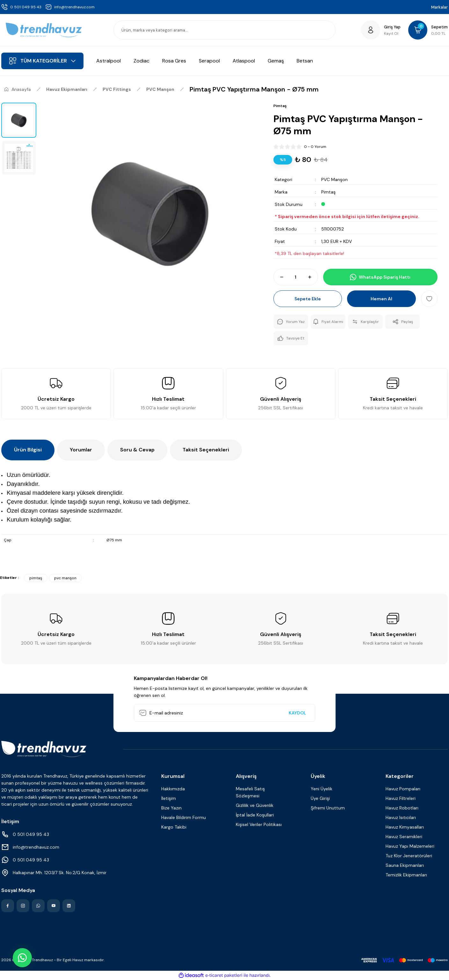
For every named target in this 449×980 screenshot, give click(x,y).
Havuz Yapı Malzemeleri (410, 846)
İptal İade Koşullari (255, 815)
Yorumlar (81, 450)
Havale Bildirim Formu (184, 817)
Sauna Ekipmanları (405, 865)
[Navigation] (42, 61)
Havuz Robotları (402, 808)
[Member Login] (381, 30)
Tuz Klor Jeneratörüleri (409, 856)
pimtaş (36, 578)
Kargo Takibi (174, 827)
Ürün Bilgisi (28, 450)
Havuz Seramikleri (404, 837)
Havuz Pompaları (403, 789)
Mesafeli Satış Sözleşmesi (250, 792)
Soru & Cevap (137, 450)
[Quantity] (296, 277)
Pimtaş (328, 192)
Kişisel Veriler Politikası (259, 824)
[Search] (224, 30)
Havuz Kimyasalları (405, 827)
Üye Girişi (320, 798)
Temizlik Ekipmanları (406, 875)
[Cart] (428, 30)
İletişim (169, 798)
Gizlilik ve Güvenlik (255, 805)
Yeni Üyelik (322, 789)
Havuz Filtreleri (401, 798)
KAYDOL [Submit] (297, 713)
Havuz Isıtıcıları (401, 817)
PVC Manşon (334, 179)
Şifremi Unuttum (328, 808)
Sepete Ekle (308, 299)
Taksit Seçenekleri (206, 450)
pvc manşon (65, 578)
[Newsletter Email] (224, 713)
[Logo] (44, 30)
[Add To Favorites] (429, 299)
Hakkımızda (173, 789)
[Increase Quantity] (313, 277)
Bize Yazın (171, 808)
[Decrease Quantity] (279, 277)
